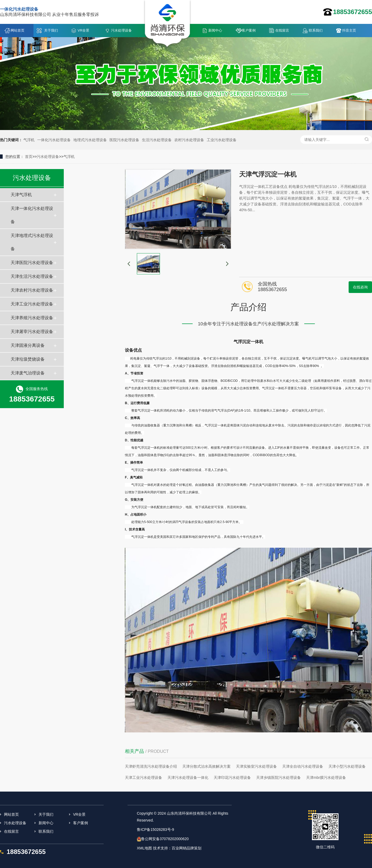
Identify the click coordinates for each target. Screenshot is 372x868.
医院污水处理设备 (124, 140)
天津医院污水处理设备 (32, 263)
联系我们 (316, 30)
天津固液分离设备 (28, 345)
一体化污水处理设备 (54, 140)
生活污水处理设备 (157, 140)
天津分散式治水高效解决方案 (206, 766)
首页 (29, 157)
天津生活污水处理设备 (32, 276)
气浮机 (29, 140)
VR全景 (83, 30)
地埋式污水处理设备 (90, 140)
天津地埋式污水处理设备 (32, 242)
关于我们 (51, 30)
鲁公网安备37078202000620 (165, 839)
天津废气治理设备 (28, 373)
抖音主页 (349, 30)
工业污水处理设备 (222, 140)
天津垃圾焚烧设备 (28, 359)
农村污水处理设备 (189, 140)
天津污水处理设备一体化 (188, 778)
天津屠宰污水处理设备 (32, 332)
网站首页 (18, 30)
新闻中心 (215, 30)
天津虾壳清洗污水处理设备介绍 (151, 766)
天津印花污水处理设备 (232, 778)
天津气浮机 (21, 195)
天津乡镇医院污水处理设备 (278, 778)
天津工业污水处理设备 (32, 304)
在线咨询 (360, 287)
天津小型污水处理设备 (347, 766)
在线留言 (282, 30)
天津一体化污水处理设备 (32, 215)
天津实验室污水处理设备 (256, 766)
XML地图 (144, 848)
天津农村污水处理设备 (32, 290)
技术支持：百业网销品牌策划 (177, 848)
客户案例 (249, 30)
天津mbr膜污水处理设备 (326, 778)
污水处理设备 (121, 30)
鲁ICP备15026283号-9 (155, 830)
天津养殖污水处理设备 (32, 318)
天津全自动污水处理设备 (303, 766)
